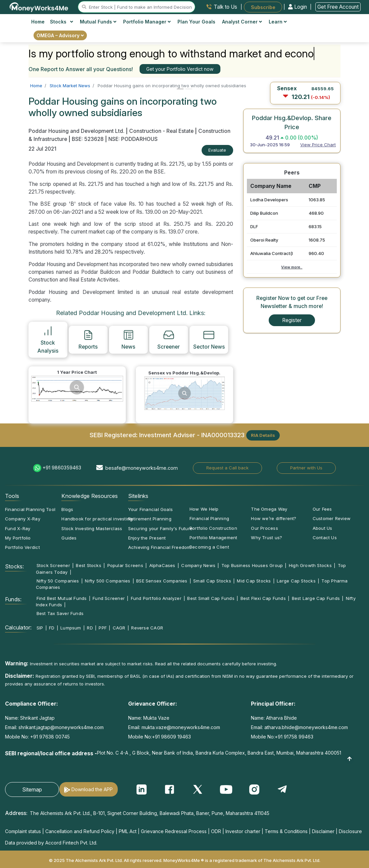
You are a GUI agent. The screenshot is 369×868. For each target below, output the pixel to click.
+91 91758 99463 (294, 737)
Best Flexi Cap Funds (263, 598)
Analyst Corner (242, 22)
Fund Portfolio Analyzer (156, 598)
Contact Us (325, 538)
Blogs (67, 509)
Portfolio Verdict (22, 547)
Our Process (264, 528)
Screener (169, 340)
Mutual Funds (98, 22)
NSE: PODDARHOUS (133, 139)
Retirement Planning (150, 519)
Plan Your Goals (196, 22)
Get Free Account (338, 7)
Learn (278, 22)
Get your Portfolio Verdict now (180, 69)
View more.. (292, 267)
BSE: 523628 (88, 139)
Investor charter (243, 831)
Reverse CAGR (147, 628)
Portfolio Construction (213, 528)
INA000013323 (223, 435)
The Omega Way (269, 509)
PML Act (128, 831)
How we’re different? (274, 518)
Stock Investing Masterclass (92, 528)
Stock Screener (53, 565)
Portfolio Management (213, 538)
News (128, 340)
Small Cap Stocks (212, 581)
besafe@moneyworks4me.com (142, 468)
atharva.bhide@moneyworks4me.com (306, 727)
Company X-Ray (23, 519)
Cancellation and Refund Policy (80, 831)
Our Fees (322, 509)
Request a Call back (227, 468)
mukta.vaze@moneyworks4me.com (181, 727)
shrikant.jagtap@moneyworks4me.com (61, 727)
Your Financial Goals (150, 509)
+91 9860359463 (62, 468)
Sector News (209, 340)
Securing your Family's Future (160, 528)
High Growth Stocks (310, 565)
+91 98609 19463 (171, 737)
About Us (323, 528)
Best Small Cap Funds (211, 598)
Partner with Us (306, 468)
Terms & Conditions (286, 831)
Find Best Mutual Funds (62, 598)
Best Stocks (88, 565)
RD (90, 628)
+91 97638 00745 (49, 737)
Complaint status (23, 831)
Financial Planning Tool (30, 509)
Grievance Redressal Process (174, 831)
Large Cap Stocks (296, 581)
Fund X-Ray (18, 528)
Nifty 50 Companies (58, 581)
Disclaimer (323, 831)
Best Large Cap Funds (316, 598)
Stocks (62, 22)
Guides (69, 538)
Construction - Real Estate (161, 131)
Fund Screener (109, 598)
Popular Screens (125, 565)
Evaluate (217, 150)
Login (298, 7)
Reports (88, 340)
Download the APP (92, 789)
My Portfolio (18, 538)
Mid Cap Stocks (254, 581)
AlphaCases (162, 565)
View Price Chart (318, 145)
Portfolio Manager (147, 22)
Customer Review (332, 518)
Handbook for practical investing (97, 519)
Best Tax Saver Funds (60, 613)
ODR (216, 831)
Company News (198, 565)
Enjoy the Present (147, 538)
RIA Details (263, 435)
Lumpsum (71, 628)
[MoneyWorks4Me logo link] (39, 6)
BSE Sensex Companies (162, 581)
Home (38, 22)
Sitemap (32, 789)
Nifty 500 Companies (108, 581)
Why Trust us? (267, 538)
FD (52, 628)
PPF (103, 628)
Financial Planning (209, 518)
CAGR (119, 628)
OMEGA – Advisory (60, 35)
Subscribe (263, 7)
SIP (40, 628)
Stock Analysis (48, 339)
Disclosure (350, 831)
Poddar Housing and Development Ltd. (77, 131)
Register (292, 320)
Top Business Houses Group (252, 565)
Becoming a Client (209, 547)
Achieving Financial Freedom (160, 547)
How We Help (204, 509)
